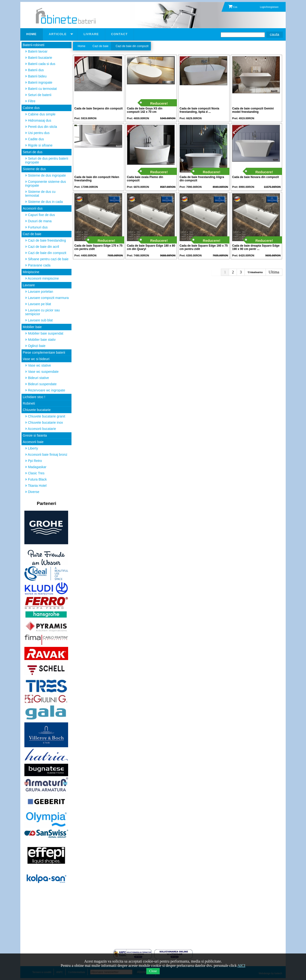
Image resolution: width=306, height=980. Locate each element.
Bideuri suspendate (41, 384)
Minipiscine (31, 272)
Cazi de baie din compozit (46, 253)
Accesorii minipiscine (42, 278)
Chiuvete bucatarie (37, 410)
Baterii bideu (36, 76)
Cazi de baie (32, 234)
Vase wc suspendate (42, 372)
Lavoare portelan (39, 292)
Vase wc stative (38, 365)
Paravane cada (38, 265)
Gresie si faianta (35, 435)
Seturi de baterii (38, 95)
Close (153, 971)
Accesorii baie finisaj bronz (46, 455)
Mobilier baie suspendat (44, 333)
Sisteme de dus (34, 169)
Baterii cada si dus (40, 64)
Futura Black (36, 479)
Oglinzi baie (35, 346)
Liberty (32, 448)
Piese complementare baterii (44, 352)
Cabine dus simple (40, 114)
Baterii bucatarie (39, 58)
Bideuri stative (37, 378)
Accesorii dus (33, 208)
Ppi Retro (33, 461)
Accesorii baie (33, 442)
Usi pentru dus (37, 133)
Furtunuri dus (36, 227)
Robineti (29, 403)
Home (82, 46)
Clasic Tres (35, 473)
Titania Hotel (36, 486)
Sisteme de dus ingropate (46, 175)
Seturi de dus (33, 152)
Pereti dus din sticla (41, 127)
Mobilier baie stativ (40, 340)
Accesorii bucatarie (41, 429)
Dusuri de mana (38, 221)
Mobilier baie (32, 327)
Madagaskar (36, 467)
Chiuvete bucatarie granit (45, 416)
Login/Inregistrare (269, 7)
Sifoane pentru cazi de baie (47, 259)
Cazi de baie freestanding (46, 240)
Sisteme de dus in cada (44, 202)
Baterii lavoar (36, 51)
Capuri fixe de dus (40, 215)
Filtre (30, 101)
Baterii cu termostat (41, 89)
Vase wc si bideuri (36, 359)
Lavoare (29, 285)
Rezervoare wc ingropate (45, 390)
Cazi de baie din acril (42, 247)
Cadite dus (35, 139)
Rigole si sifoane (39, 145)
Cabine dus (31, 108)
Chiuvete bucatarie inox (44, 422)
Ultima (274, 272)
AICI (241, 966)
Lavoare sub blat (39, 320)
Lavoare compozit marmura (47, 298)
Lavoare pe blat (38, 304)
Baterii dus (34, 70)
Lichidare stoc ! (34, 397)
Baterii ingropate (39, 82)
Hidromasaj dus (38, 120)
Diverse (32, 492)
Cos (233, 7)
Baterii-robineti (33, 45)
